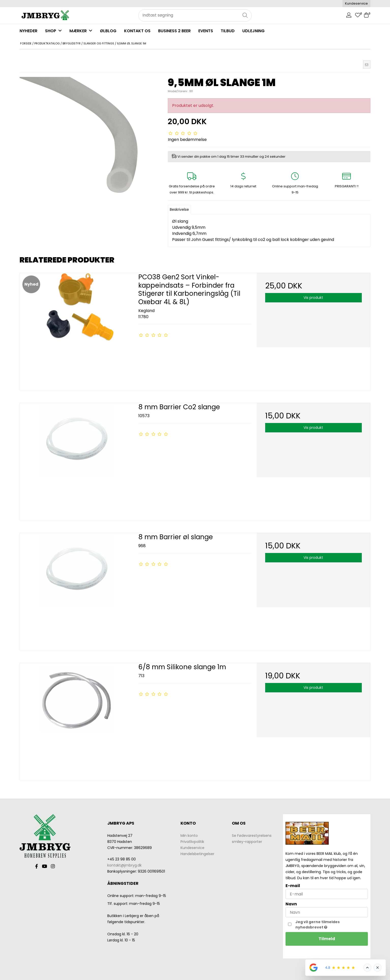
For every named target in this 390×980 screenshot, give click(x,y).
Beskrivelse (179, 209)
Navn (291, 904)
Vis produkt (313, 298)
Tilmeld (327, 939)
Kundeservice (356, 3)
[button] (367, 64)
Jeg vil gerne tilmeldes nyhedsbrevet (328, 925)
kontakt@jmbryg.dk (124, 865)
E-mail (293, 886)
